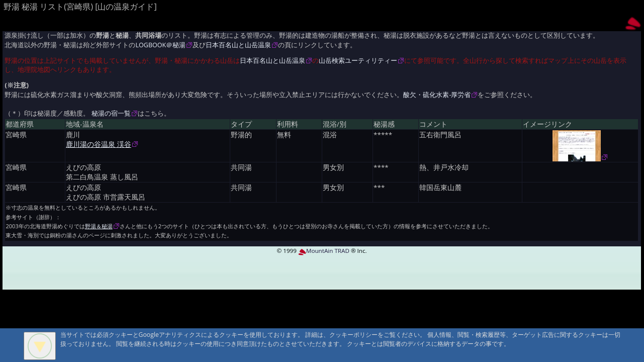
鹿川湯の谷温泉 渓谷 (99, 144)
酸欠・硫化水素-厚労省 (437, 95)
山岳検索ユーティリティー (358, 61)
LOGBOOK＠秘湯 (160, 45)
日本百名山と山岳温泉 (238, 45)
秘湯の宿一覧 (111, 113)
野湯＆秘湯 (99, 226)
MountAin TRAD (324, 251)
